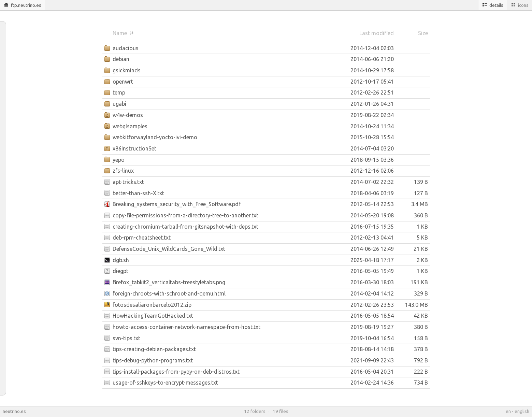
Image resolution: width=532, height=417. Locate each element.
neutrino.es (14, 411)
